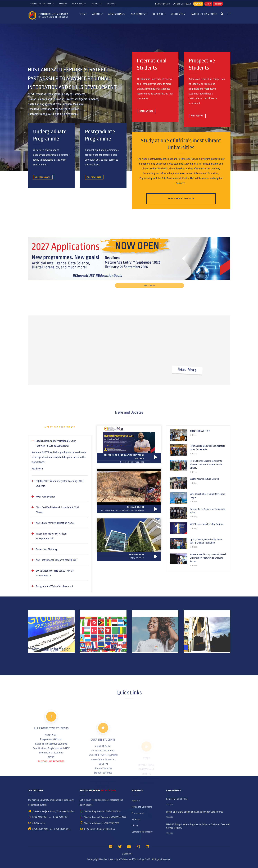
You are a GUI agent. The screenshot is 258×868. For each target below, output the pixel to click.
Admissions (117, 14)
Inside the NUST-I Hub (200, 431)
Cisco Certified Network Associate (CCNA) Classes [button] (57, 510)
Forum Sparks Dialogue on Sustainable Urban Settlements (207, 448)
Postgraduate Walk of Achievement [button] (54, 586)
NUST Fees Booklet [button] (45, 497)
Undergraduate (43, 177)
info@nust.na (37, 823)
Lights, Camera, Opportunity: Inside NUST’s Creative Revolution (206, 541)
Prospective (197, 116)
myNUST (198, 4)
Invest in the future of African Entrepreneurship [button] (51, 536)
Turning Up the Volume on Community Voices (207, 511)
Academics (139, 14)
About (98, 14)
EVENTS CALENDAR (182, 4)
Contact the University (142, 832)
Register (218, 4)
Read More (37, 469)
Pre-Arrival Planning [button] (46, 549)
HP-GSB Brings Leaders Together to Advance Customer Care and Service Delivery (206, 464)
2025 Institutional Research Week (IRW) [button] (56, 560)
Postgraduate (94, 177)
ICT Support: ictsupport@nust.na (97, 829)
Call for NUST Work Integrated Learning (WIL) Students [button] (60, 483)
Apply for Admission (181, 199)
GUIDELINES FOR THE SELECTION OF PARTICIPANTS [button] (55, 573)
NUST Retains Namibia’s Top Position (207, 524)
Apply (208, 4)
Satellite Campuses (204, 14)
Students (178, 14)
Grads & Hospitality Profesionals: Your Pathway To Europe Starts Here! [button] (56, 443)
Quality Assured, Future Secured (204, 479)
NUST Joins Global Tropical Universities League (207, 496)
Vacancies (97, 4)
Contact (111, 4)
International (146, 111)
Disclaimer (127, 854)
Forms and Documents (42, 4)
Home (83, 14)
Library (63, 4)
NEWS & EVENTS (163, 4)
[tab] (60, 443)
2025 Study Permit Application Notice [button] (55, 523)
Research (159, 14)
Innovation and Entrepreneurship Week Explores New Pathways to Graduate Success (208, 558)
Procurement (79, 4)
